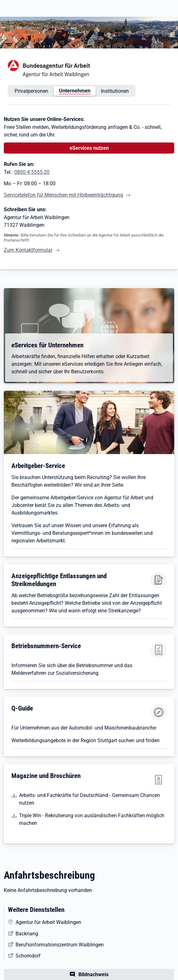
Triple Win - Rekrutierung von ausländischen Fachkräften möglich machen (92, 819)
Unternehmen (75, 91)
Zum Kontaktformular (28, 250)
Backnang (27, 934)
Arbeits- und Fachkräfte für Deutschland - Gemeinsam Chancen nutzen (89, 799)
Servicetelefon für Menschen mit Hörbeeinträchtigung (63, 195)
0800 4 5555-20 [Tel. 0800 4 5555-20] (32, 172)
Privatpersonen (31, 91)
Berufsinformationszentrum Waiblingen (60, 945)
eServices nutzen (89, 148)
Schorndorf (28, 956)
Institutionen (115, 91)
